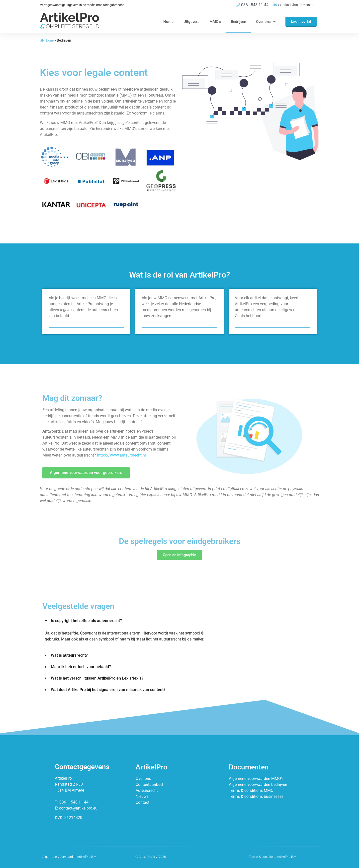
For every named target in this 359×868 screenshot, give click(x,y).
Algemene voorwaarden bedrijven (258, 784)
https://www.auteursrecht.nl (121, 455)
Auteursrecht (147, 790)
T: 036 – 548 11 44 (72, 802)
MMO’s (215, 22)
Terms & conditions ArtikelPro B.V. (273, 857)
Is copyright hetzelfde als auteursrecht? (86, 621)
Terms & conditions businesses (256, 796)
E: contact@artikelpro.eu (76, 808)
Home (168, 22)
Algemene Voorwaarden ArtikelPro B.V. (69, 857)
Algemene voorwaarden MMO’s (256, 779)
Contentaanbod (149, 784)
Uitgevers (191, 22)
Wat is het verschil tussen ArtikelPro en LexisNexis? (97, 678)
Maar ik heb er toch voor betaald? (81, 667)
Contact (142, 802)
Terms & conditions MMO (251, 790)
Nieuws (142, 796)
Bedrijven (238, 22)
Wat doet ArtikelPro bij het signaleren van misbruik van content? (108, 690)
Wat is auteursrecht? (69, 655)
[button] (132, 621)
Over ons (266, 22)
